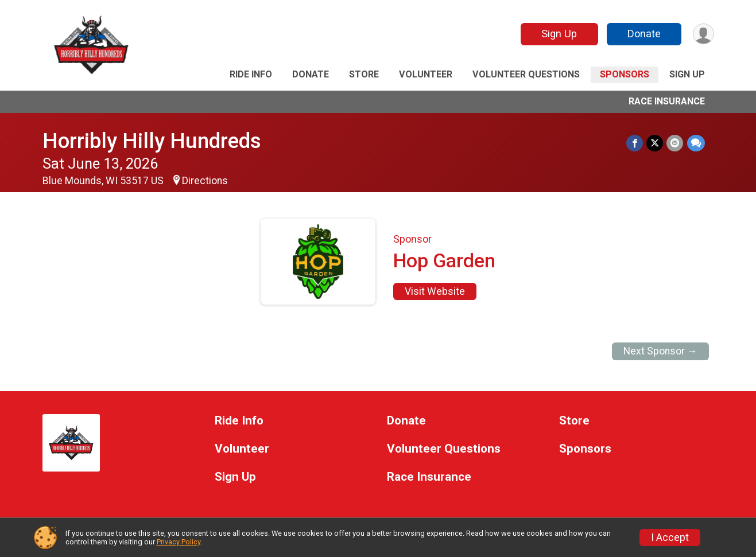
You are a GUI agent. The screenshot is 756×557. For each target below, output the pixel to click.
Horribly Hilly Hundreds (152, 141)
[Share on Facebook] (635, 143)
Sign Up (559, 34)
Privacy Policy (179, 542)
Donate (643, 34)
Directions (205, 181)
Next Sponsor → (660, 351)
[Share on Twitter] (655, 143)
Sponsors (625, 74)
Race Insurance (667, 101)
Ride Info (251, 74)
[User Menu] (703, 34)
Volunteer (426, 74)
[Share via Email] (675, 143)
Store (364, 74)
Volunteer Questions (526, 74)
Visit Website (435, 291)
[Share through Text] (696, 143)
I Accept (670, 537)
